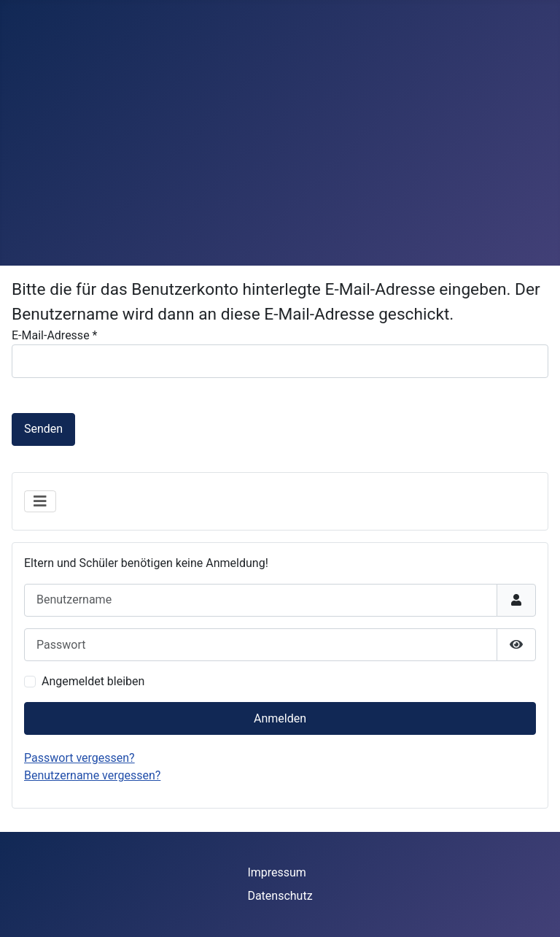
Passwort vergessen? (79, 758)
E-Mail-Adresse (54, 335)
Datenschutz (280, 896)
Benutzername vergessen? (92, 775)
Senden (43, 429)
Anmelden (280, 718)
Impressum (277, 872)
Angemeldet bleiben (93, 681)
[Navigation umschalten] (40, 501)
